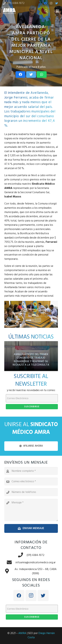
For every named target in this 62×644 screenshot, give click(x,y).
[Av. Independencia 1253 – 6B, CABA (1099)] (9, 571)
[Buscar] (46, 11)
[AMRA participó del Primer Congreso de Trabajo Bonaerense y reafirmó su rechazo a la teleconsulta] (31, 356)
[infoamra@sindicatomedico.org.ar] (11, 563)
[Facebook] (45, 3)
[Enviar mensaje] (31, 528)
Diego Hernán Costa (41, 635)
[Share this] (21, 74)
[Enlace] (9, 11)
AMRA (22, 633)
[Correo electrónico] (31, 482)
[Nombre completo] (31, 471)
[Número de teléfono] (31, 492)
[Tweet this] (31, 74)
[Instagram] (51, 3)
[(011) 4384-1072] (22, 555)
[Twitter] (57, 3)
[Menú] (57, 11)
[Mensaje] (31, 510)
